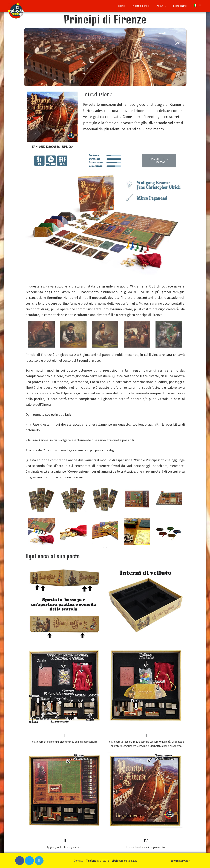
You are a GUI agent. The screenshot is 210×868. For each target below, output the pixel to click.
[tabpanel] (41, 500)
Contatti (79, 861)
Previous (31, 334)
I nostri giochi (141, 6)
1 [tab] (102, 516)
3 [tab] (109, 516)
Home (121, 6)
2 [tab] (105, 516)
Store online (180, 6)
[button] (159, 161)
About (161, 6)
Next (179, 334)
